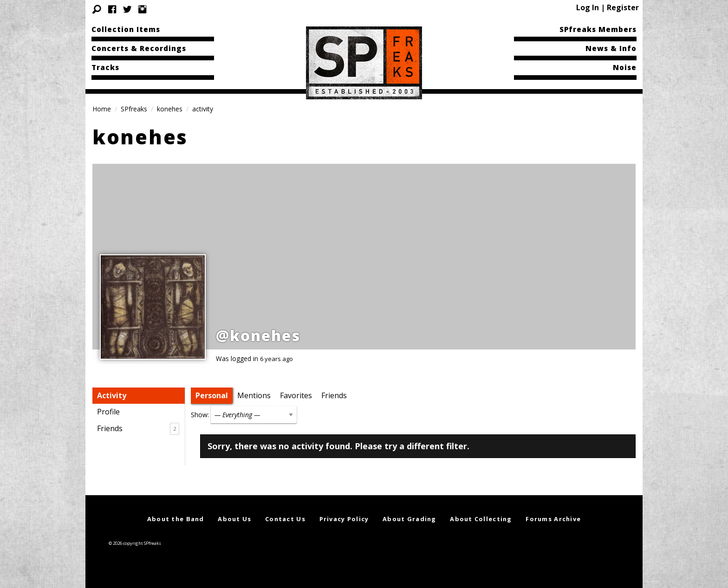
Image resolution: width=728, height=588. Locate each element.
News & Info (611, 48)
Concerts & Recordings (139, 48)
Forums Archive (553, 519)
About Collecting (481, 519)
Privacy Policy (344, 519)
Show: (200, 415)
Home (102, 109)
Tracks (105, 67)
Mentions (254, 395)
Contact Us (285, 519)
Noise (625, 67)
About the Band (176, 519)
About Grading (409, 519)
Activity (112, 395)
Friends (138, 429)
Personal (212, 395)
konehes (170, 109)
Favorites (296, 395)
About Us (234, 519)
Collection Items (126, 29)
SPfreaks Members (598, 29)
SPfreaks (134, 109)
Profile (108, 412)
